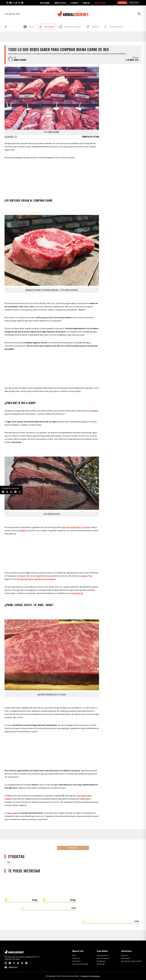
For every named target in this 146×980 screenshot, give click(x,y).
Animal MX (101, 964)
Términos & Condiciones (90, 976)
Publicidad (125, 958)
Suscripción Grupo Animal (131, 961)
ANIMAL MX (86, 3)
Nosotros (76, 958)
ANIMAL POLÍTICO (60, 3)
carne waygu (13, 813)
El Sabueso (101, 961)
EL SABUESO (74, 3)
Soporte (125, 955)
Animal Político (103, 955)
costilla (95, 411)
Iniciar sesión (134, 3)
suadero (22, 531)
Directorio (76, 961)
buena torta (77, 593)
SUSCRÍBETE (122, 3)
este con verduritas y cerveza (75, 527)
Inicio (75, 955)
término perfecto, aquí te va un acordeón (36, 579)
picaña (84, 576)
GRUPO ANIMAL (45, 3)
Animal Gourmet (103, 958)
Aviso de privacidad (80, 964)
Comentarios (73, 848)
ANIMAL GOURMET (100, 3)
